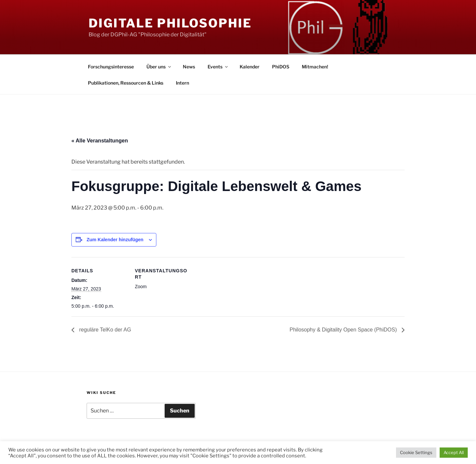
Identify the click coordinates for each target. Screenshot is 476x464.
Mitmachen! (315, 67)
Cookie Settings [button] (416, 452)
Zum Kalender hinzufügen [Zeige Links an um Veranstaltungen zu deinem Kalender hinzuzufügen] (115, 240)
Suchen (180, 411)
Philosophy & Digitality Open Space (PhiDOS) (344, 330)
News (189, 67)
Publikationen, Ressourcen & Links (126, 83)
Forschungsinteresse (111, 67)
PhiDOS (281, 67)
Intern (182, 83)
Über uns (159, 67)
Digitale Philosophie (170, 23)
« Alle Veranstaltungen (100, 141)
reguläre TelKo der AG (104, 330)
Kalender (250, 67)
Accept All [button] (454, 452)
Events (218, 67)
